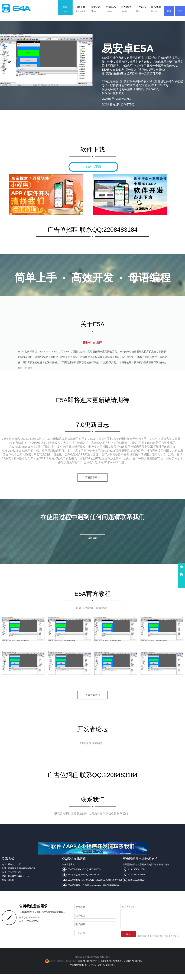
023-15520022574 (137, 875)
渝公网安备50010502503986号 (61, 967)
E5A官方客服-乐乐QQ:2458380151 (84, 881)
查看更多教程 (93, 701)
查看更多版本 (93, 483)
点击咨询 (93, 544)
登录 (169, 11)
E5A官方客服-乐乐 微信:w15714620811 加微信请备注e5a (95, 886)
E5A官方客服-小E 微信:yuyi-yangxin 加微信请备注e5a (93, 891)
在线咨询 (181, 571)
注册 (180, 11)
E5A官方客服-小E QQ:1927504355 (84, 875)
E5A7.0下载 (93, 167)
